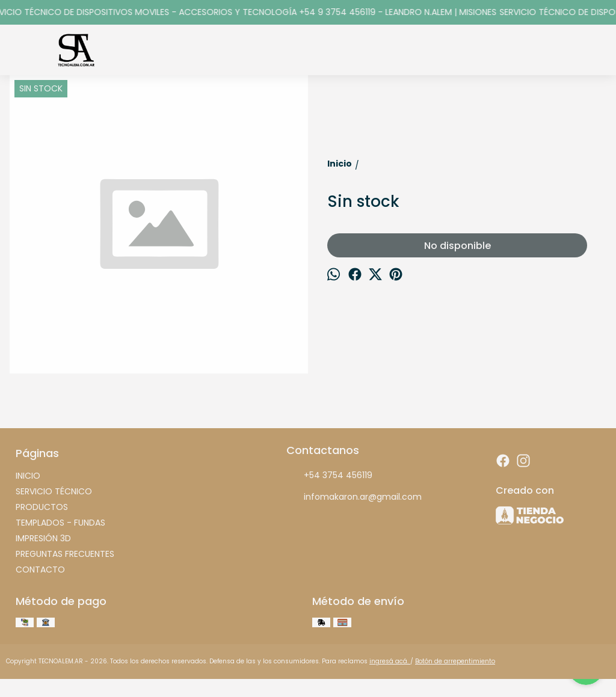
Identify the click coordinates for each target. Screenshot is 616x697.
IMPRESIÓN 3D (43, 538)
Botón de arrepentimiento (455, 661)
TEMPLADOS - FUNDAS (60, 523)
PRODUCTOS (42, 507)
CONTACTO (40, 570)
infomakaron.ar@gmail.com (354, 497)
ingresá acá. (390, 661)
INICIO (28, 476)
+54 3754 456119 (329, 476)
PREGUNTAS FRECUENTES (65, 554)
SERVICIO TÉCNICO (54, 491)
